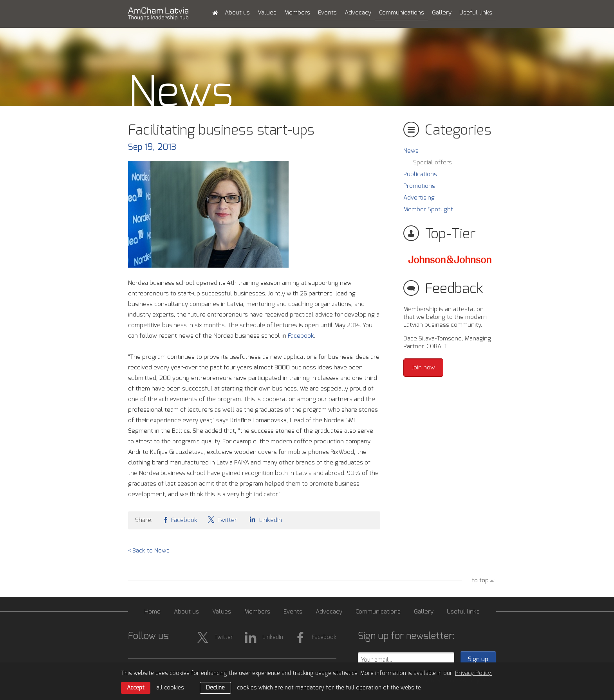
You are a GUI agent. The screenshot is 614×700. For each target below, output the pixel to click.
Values (267, 13)
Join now (423, 368)
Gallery (442, 13)
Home (153, 612)
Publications (420, 174)
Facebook (301, 336)
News (411, 151)
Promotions (419, 186)
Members (297, 13)
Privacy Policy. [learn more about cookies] (473, 673)
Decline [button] (215, 688)
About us (237, 13)
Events (327, 13)
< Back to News (149, 551)
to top (480, 580)
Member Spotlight (428, 210)
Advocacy (358, 13)
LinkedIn (264, 519)
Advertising (419, 198)
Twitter (222, 519)
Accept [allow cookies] (136, 688)
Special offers (433, 163)
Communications (402, 13)
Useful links (476, 13)
